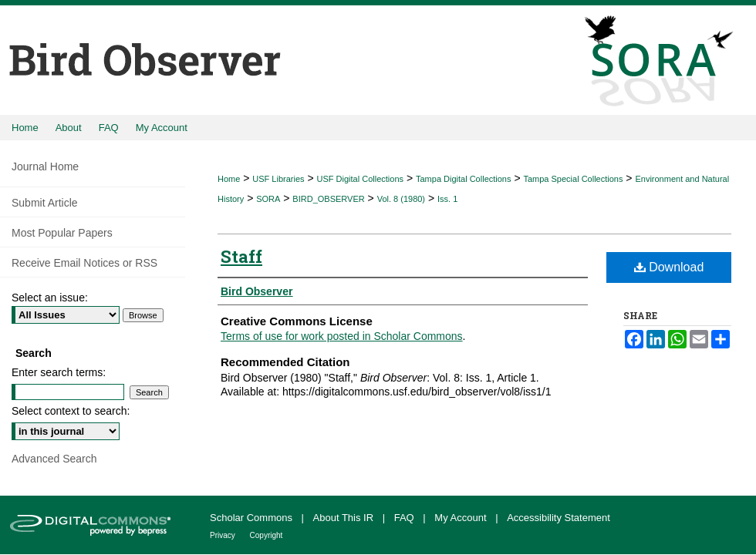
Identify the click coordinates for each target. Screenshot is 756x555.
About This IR (345, 518)
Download (669, 267)
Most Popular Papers (62, 233)
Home (229, 179)
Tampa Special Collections (573, 179)
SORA (268, 199)
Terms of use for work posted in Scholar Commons (342, 336)
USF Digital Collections (360, 179)
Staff (241, 256)
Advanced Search (54, 459)
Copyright (267, 535)
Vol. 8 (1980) (401, 199)
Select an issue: (50, 298)
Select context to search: (71, 411)
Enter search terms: (59, 372)
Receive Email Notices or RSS (84, 263)
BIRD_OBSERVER (328, 199)
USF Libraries (278, 179)
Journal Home (45, 166)
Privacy (224, 535)
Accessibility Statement (559, 518)
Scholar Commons (253, 518)
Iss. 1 (447, 199)
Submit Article (45, 203)
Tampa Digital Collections (464, 179)
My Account (462, 518)
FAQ (406, 518)
